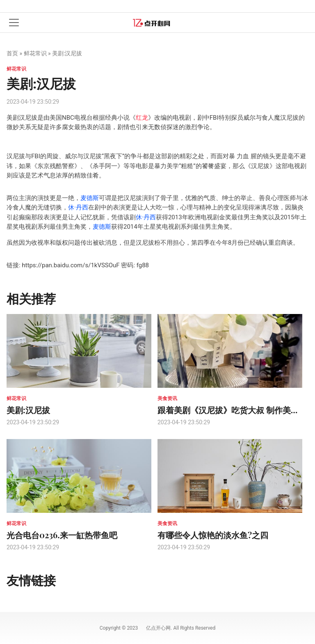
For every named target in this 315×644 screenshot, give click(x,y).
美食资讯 (167, 398)
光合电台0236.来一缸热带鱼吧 (62, 535)
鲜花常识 (35, 53)
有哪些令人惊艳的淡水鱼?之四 (213, 535)
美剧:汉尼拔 (28, 410)
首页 (12, 53)
